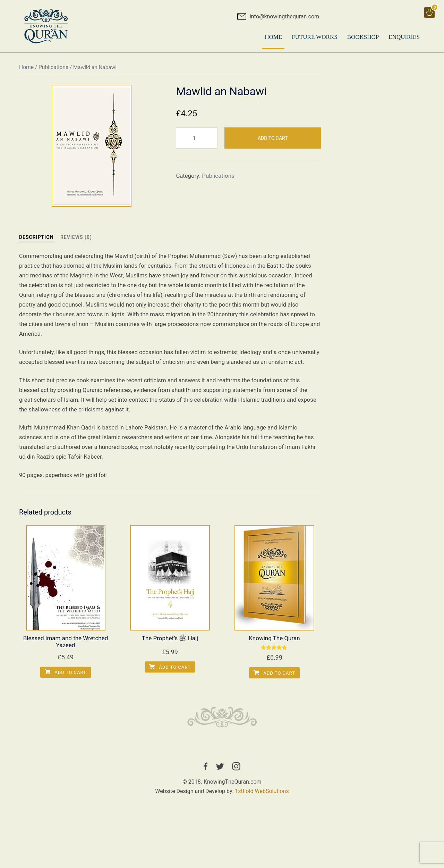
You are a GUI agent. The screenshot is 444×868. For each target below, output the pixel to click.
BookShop (363, 37)
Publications (53, 71)
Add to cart (273, 142)
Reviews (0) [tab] (76, 241)
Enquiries (404, 37)
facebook (206, 786)
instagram (236, 786)
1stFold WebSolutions (262, 811)
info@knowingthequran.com (284, 16)
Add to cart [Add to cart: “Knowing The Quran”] (274, 692)
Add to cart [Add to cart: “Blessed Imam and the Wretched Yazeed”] (66, 691)
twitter (220, 786)
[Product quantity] (197, 142)
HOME (273, 37)
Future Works (314, 37)
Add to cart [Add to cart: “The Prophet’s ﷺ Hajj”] (170, 686)
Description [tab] (36, 241)
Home (26, 71)
